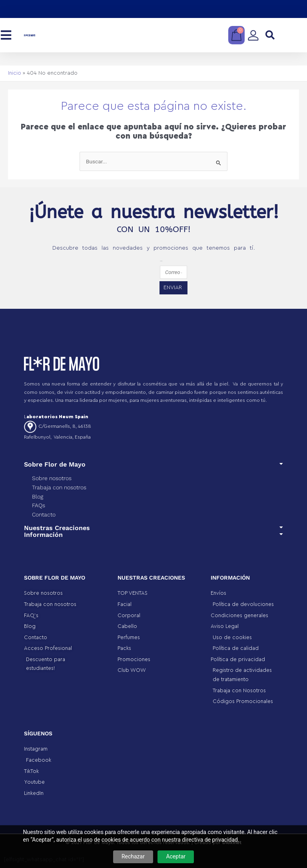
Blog (38, 497)
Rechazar (133, 856)
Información (43, 535)
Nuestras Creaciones (57, 528)
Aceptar (176, 856)
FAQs (39, 505)
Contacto (44, 514)
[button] (270, 35)
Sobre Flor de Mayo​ (55, 464)
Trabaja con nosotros (59, 487)
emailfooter (161, 261)
